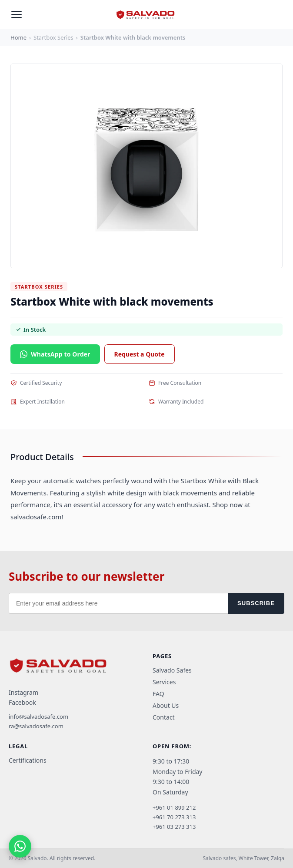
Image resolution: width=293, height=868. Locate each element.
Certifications (28, 760)
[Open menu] (17, 14)
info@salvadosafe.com (38, 717)
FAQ (158, 694)
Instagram (23, 692)
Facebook (22, 702)
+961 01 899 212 (174, 807)
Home (18, 37)
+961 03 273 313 (174, 827)
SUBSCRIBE (256, 603)
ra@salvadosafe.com (36, 726)
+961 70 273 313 (174, 817)
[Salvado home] (146, 14)
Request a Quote (140, 354)
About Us (166, 705)
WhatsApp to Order (55, 354)
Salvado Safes (172, 670)
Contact (164, 717)
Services (164, 682)
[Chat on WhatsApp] (20, 846)
